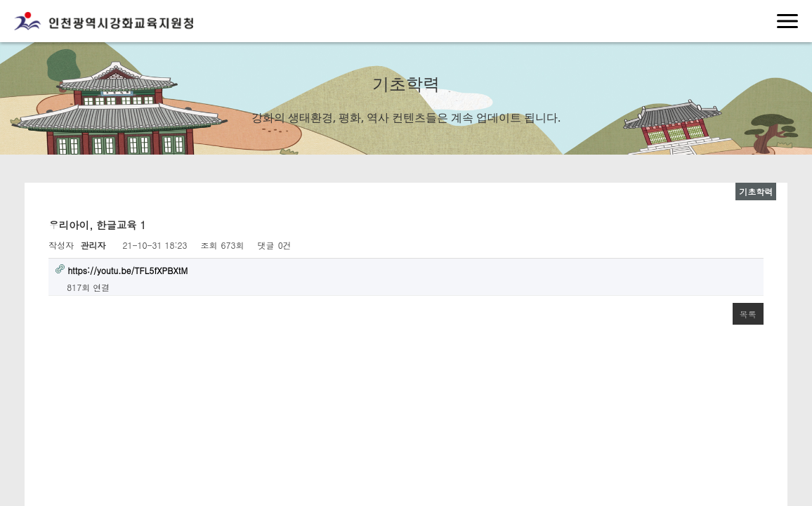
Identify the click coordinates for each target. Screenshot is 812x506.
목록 (748, 314)
